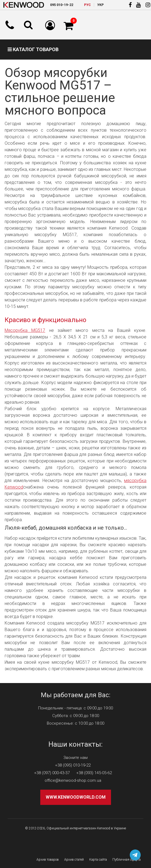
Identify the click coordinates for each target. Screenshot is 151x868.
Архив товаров (48, 860)
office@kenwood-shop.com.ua (73, 780)
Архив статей (74, 860)
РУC (87, 5)
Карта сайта (98, 860)
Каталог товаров (33, 49)
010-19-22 (62, 5)
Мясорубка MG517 (25, 330)
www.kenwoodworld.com (76, 797)
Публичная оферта (127, 860)
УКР (100, 5)
